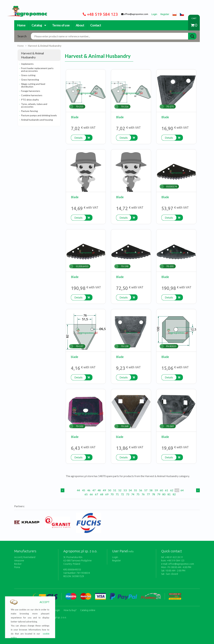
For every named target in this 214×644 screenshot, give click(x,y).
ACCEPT (45, 602)
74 (133, 494)
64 (182, 490)
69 (107, 494)
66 (91, 494)
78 (153, 494)
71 (117, 494)
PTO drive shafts (30, 100)
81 (169, 494)
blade (75, 357)
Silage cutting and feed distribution (33, 85)
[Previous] (63, 490)
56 (141, 490)
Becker (18, 564)
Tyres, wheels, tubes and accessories (34, 105)
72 (122, 494)
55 (135, 490)
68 (102, 494)
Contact (96, 25)
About (80, 25)
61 (167, 490)
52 (120, 490)
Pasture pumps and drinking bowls (39, 115)
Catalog (39, 25)
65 (86, 494)
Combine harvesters (32, 95)
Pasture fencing (29, 111)
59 (156, 490)
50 (110, 490)
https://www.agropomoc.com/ (25, 8)
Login (115, 557)
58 (151, 490)
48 (99, 490)
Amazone (19, 561)
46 (89, 490)
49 (104, 490)
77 (148, 494)
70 (112, 494)
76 (143, 494)
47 (94, 490)
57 (146, 490)
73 (128, 494)
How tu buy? (70, 609)
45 (84, 490)
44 (78, 490)
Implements (27, 64)
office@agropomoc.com (181, 564)
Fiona (17, 567)
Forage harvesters (31, 91)
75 (138, 494)
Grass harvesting (30, 80)
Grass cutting (28, 75)
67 (96, 494)
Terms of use (61, 25)
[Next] (198, 490)
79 (159, 494)
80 (164, 494)
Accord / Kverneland (25, 557)
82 (174, 494)
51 (115, 490)
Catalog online (88, 609)
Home (21, 25)
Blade (75, 117)
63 (177, 490)
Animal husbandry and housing (37, 120)
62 (172, 490)
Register (117, 561)
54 (130, 490)
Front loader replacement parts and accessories (37, 70)
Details (78, 138)
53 (125, 490)
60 (161, 490)
